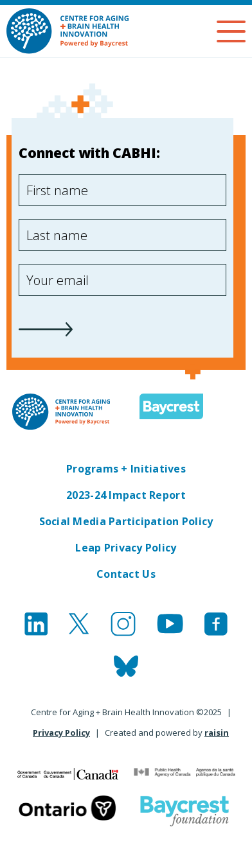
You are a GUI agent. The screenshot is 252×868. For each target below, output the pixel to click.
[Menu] (231, 31)
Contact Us (126, 574)
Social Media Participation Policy (126, 521)
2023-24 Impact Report (126, 495)
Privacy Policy (61, 733)
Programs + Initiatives (126, 469)
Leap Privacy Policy (126, 548)
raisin (217, 733)
